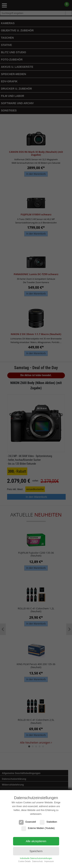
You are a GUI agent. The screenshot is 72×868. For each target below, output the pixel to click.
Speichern (36, 851)
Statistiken (48, 822)
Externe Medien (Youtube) (38, 828)
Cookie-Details (24, 861)
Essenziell (27, 822)
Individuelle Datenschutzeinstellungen (36, 858)
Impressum (49, 861)
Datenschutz (37, 861)
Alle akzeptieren (36, 841)
